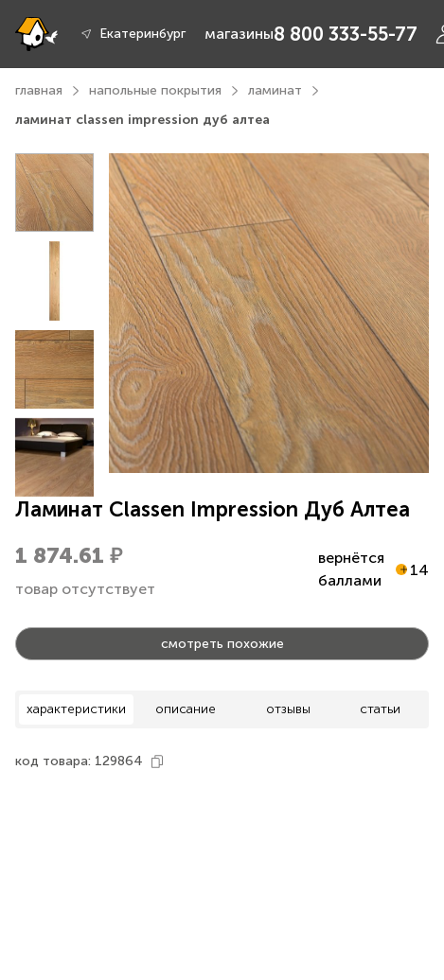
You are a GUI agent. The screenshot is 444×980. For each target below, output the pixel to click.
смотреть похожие (222, 644)
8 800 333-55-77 (346, 34)
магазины (239, 34)
